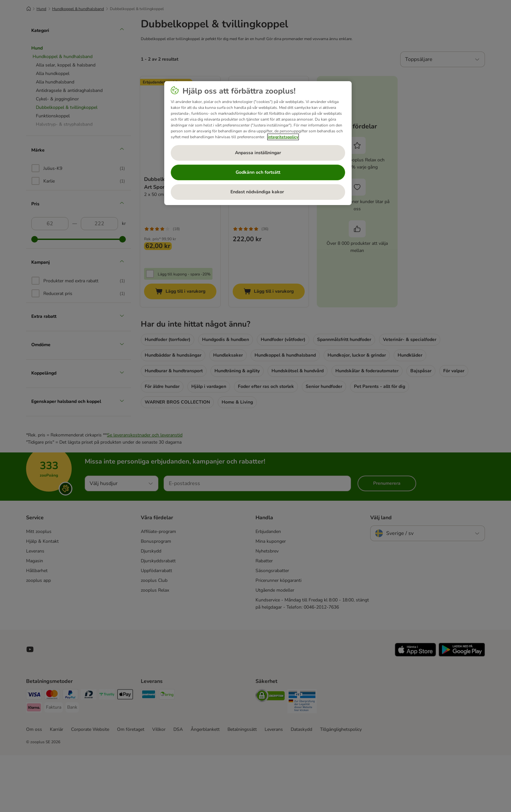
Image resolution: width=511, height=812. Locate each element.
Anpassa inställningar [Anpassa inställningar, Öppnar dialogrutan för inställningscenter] (258, 153)
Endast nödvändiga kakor (258, 192)
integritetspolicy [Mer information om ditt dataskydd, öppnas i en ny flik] (283, 137)
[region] (258, 143)
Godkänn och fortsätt (258, 172)
